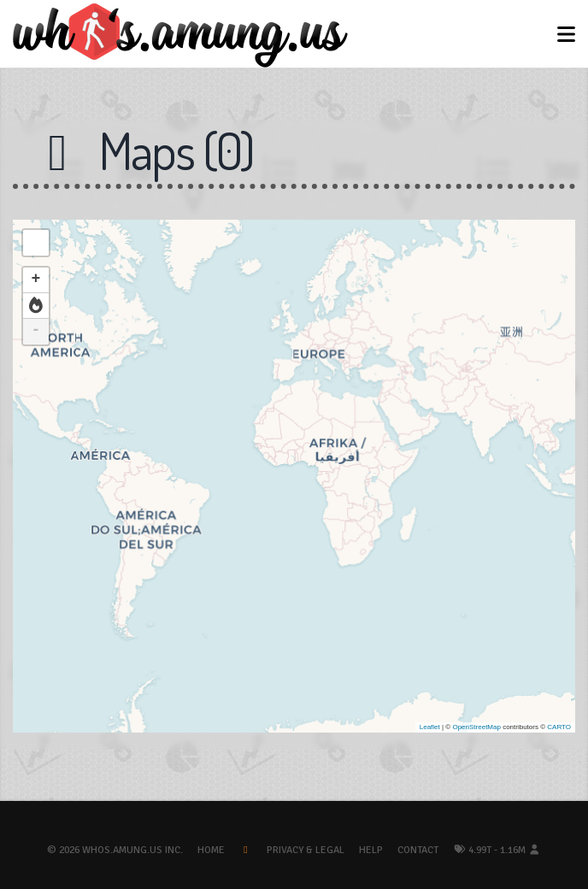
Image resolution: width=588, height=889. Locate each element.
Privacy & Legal (306, 850)
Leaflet (430, 727)
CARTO (559, 727)
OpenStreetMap (476, 727)
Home (211, 850)
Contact (418, 850)
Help (371, 850)
